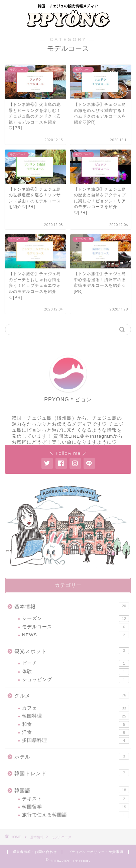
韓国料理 (76, 716)
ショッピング (76, 680)
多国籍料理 (76, 740)
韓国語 (72, 790)
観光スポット (72, 651)
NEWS (76, 635)
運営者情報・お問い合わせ (35, 852)
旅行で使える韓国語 (76, 815)
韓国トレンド (72, 773)
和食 (76, 724)
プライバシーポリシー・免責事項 (96, 852)
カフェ (76, 708)
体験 (76, 672)
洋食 (76, 732)
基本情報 (72, 606)
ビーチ (76, 663)
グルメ (72, 695)
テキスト (76, 799)
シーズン (76, 619)
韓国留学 (76, 807)
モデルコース (76, 627)
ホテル (72, 756)
